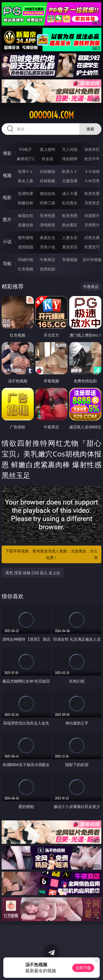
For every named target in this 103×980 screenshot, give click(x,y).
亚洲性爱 (26, 193)
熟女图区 (70, 225)
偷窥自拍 (26, 215)
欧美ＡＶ (70, 171)
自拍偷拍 (48, 171)
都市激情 (26, 237)
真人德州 (48, 149)
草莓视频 (70, 260)
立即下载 (83, 968)
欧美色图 (70, 215)
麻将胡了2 (26, 159)
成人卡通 (70, 193)
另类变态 (92, 203)
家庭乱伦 (48, 237)
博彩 (7, 153)
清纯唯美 (48, 225)
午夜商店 (48, 260)
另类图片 (92, 225)
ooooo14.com (51, 115)
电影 (7, 197)
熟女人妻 (26, 181)
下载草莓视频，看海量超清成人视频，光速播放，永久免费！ (52, 555)
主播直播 (70, 181)
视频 (7, 175)
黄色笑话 (70, 247)
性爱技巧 (92, 247)
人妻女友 (70, 237)
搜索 (90, 129)
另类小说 (48, 247)
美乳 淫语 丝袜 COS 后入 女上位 (33, 573)
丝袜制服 (48, 181)
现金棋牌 (70, 159)
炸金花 (48, 159)
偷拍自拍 (48, 193)
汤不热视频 (92, 260)
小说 (7, 241)
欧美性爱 (92, 193)
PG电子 (25, 149)
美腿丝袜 (26, 225)
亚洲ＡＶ (26, 171)
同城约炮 (26, 260)
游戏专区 (92, 149)
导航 (7, 264)
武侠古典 (92, 237)
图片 (7, 219)
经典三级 (48, 203)
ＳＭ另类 (92, 181)
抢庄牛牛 (92, 159)
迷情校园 (26, 247)
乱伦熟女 (70, 203)
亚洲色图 (48, 215)
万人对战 (70, 149)
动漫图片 (92, 215)
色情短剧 (48, 269)
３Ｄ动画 (92, 171)
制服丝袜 (26, 203)
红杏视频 (26, 269)
